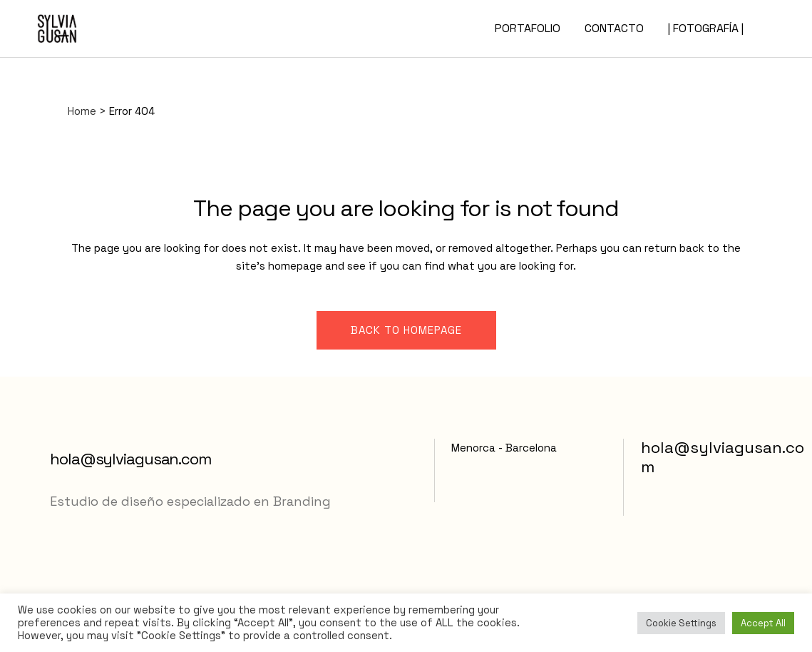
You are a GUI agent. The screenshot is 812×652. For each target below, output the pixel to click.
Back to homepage (406, 330)
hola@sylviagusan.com (130, 459)
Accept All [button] (763, 623)
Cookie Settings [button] (681, 623)
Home (82, 111)
